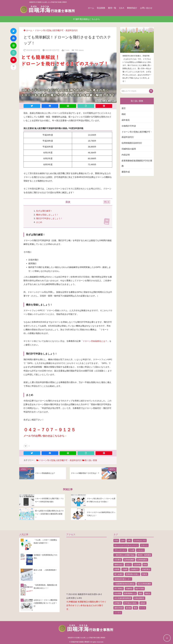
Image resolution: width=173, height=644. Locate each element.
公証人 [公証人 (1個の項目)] (128, 565)
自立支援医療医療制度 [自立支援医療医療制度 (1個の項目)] (123, 598)
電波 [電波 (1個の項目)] (135, 608)
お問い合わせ (146, 8)
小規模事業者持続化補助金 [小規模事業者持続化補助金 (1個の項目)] (124, 584)
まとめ (39, 222)
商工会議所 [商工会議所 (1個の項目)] (119, 574)
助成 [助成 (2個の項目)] (145, 565)
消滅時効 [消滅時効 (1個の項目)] (129, 589)
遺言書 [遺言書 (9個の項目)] (128, 608)
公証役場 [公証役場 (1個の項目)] (137, 565)
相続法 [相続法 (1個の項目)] (148, 593)
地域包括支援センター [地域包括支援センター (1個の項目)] (123, 579)
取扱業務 (101, 8)
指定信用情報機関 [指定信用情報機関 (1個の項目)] (144, 584)
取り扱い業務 (91, 460)
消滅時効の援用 (129, 149)
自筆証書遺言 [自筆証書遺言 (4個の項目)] (139, 598)
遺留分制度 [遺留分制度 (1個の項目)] (119, 608)
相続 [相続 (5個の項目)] (140, 593)
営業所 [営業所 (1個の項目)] (145, 574)
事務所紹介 (132, 8)
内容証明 (126, 155)
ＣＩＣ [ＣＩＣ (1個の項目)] (143, 608)
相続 (124, 114)
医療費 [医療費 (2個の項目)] (117, 569)
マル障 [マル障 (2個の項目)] (132, 550)
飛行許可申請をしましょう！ (49, 218)
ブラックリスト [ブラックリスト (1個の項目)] (120, 550)
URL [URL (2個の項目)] (129, 541)
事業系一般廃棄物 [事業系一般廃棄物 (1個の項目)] (144, 555)
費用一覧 (112, 8)
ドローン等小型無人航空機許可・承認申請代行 (56, 30)
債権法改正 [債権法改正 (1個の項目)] (119, 565)
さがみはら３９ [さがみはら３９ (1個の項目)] (140, 541)
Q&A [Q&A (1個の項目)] (123, 541)
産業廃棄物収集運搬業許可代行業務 (137, 163)
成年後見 (126, 120)
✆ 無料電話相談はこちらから (87, 19)
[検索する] (151, 91)
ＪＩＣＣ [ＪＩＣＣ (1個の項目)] (118, 613)
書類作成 (126, 172)
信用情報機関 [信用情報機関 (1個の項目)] (129, 560)
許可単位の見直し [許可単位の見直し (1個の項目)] (131, 603)
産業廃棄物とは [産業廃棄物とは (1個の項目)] (130, 593)
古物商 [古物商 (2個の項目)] (125, 569)
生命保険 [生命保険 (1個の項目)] (118, 593)
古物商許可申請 (129, 126)
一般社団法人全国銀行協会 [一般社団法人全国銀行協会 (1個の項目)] (124, 555)
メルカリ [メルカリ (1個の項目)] (140, 550)
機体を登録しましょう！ (47, 215)
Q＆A (122, 8)
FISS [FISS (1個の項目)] (116, 541)
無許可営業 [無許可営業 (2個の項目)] (140, 589)
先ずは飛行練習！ (44, 211)
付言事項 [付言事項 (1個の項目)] (118, 560)
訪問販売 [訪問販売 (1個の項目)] (118, 603)
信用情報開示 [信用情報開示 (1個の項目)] (142, 560)
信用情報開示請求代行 (132, 143)
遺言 (124, 108)
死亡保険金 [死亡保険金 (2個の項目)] (119, 589)
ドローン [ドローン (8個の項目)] (144, 545)
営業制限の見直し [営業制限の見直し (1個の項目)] (133, 574)
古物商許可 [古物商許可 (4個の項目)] (135, 569)
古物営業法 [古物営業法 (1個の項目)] (146, 569)
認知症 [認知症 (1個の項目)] (143, 603)
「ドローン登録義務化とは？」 (95, 341)
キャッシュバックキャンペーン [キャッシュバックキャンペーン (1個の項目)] (126, 545)
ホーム (91, 8)
